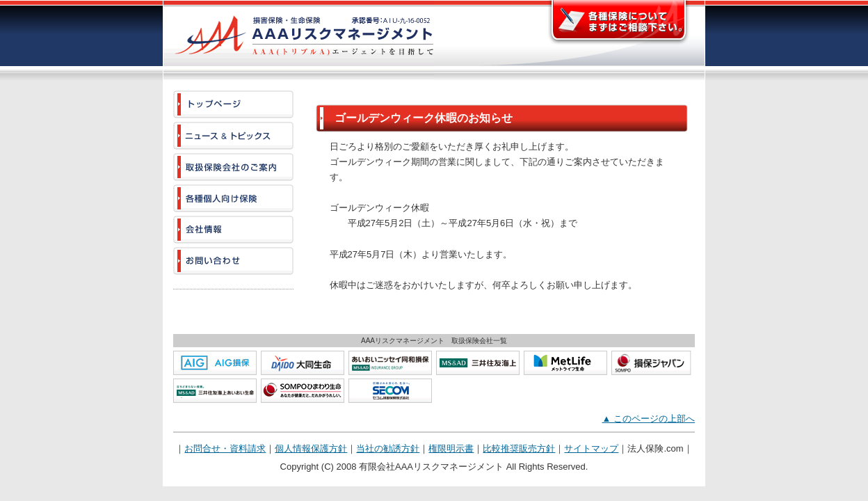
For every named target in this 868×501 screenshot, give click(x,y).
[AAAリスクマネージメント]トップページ (233, 104)
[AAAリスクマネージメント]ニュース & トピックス (233, 136)
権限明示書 (451, 448)
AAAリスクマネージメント (298, 40)
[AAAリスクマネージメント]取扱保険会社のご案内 (233, 167)
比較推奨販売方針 (519, 448)
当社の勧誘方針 (388, 448)
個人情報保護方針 (311, 448)
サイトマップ (591, 448)
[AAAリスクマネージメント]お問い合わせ (233, 261)
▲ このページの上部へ (649, 419)
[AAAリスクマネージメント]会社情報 (233, 230)
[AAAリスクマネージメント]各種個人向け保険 (233, 198)
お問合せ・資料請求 (225, 448)
